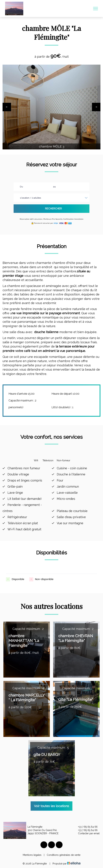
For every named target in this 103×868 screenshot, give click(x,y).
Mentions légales (32, 855)
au (54, 187)
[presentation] (7, 107)
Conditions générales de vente (64, 855)
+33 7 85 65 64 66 (86, 827)
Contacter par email (87, 834)
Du (21, 187)
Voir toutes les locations (51, 806)
